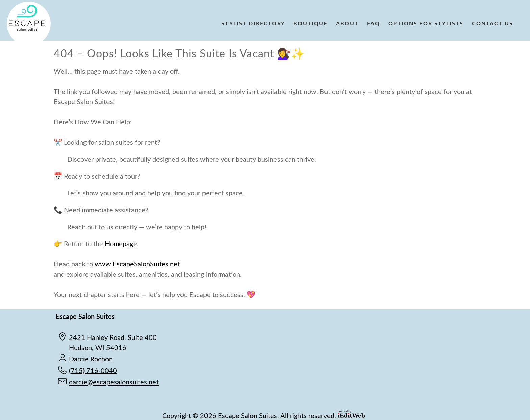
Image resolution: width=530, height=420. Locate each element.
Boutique (310, 23)
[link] (256, 24)
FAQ (374, 23)
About (347, 23)
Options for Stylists (426, 23)
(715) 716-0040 (93, 370)
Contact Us (492, 23)
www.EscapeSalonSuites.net (136, 264)
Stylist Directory (253, 23)
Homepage (121, 243)
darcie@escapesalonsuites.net (114, 382)
